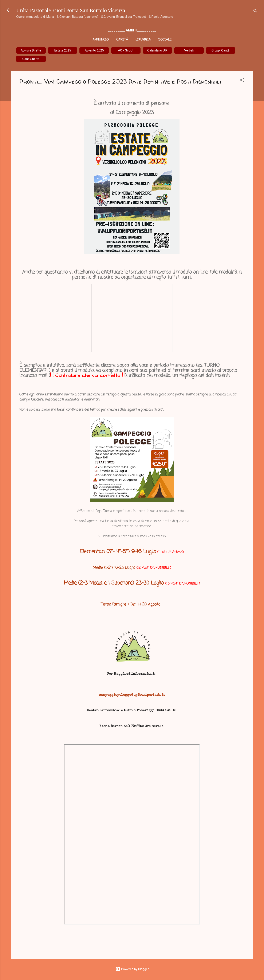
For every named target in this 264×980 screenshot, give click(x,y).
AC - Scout (126, 50)
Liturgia (143, 39)
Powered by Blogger (132, 969)
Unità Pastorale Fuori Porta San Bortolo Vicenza (71, 10)
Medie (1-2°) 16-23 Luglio (114, 568)
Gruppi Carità (220, 50)
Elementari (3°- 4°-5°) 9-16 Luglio (118, 552)
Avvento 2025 (94, 50)
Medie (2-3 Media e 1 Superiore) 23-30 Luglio (115, 583)
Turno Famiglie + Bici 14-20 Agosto (131, 604)
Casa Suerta (31, 59)
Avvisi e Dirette (31, 50)
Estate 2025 (63, 50)
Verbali (189, 50)
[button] (242, 81)
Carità (122, 39)
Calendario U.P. (157, 50)
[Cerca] (255, 12)
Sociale (165, 39)
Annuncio (101, 39)
